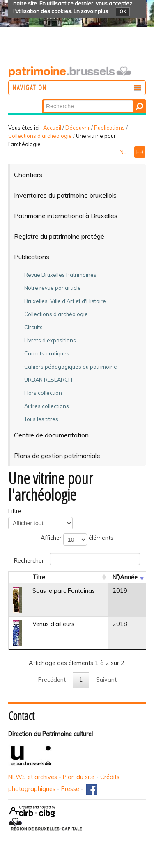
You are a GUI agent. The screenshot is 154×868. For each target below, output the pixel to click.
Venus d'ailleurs (53, 624)
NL (124, 152)
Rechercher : (77, 559)
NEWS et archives (33, 777)
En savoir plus (91, 11)
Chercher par (43, 100)
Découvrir (78, 128)
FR (140, 152)
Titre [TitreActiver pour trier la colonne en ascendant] (39, 577)
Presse (70, 789)
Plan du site (79, 777)
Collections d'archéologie (40, 136)
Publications (109, 128)
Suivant (106, 680)
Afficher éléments (77, 540)
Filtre (15, 511)
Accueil (52, 128)
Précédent (52, 680)
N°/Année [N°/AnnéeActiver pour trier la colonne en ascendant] (125, 577)
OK (123, 11)
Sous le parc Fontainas (64, 591)
